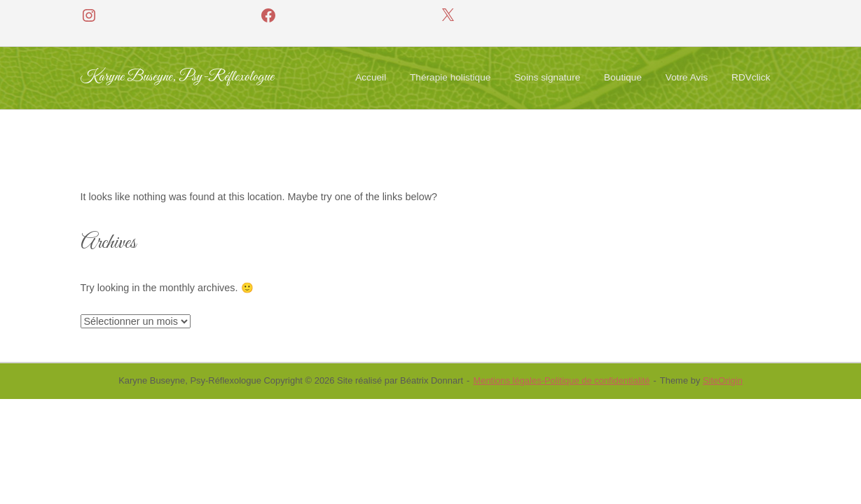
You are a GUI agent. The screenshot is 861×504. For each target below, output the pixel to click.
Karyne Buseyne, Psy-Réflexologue (177, 77)
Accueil (371, 77)
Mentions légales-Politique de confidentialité (561, 380)
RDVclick (751, 77)
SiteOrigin (723, 380)
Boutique (623, 77)
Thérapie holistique (450, 77)
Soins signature (547, 77)
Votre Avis (687, 77)
